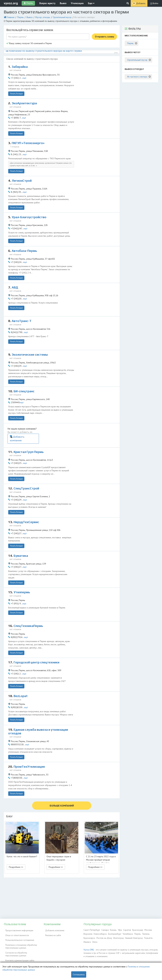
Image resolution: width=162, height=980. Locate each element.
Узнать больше (16, 90)
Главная (10, 17)
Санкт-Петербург (91, 930)
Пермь (19, 17)
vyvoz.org (11, 3)
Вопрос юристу (45, 3)
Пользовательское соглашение (18, 937)
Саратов (125, 930)
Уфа (118, 930)
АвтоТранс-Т (22, 308)
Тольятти (146, 937)
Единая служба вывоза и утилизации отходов (41, 696)
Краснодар (135, 930)
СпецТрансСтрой (27, 458)
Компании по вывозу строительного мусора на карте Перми (38, 49)
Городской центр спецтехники (38, 627)
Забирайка (20, 65)
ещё (23, 75)
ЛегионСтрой (22, 172)
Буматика (21, 526)
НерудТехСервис (27, 492)
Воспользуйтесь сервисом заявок (30, 29)
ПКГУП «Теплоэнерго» (29, 136)
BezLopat (21, 661)
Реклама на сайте (52, 933)
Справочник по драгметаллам (18, 961)
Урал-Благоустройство (30, 206)
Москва (145, 930)
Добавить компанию (103, 413)
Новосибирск (100, 933)
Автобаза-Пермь (25, 240)
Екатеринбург (113, 933)
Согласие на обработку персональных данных (15, 949)
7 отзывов (15, 139)
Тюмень (142, 933)
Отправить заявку (104, 35)
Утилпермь (22, 559)
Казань (111, 930)
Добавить (141, 3)
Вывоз (60, 3)
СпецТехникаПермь (29, 593)
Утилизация (72, 3)
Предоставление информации (18, 930)
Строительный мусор (58, 17)
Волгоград (117, 937)
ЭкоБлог (8, 957)
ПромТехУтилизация (30, 729)
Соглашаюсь (79, 974)
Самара (104, 930)
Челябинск (126, 933)
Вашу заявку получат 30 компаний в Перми (27, 42)
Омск (94, 941)
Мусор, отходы (39, 17)
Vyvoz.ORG (88, 948)
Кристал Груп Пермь (30, 424)
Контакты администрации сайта (18, 954)
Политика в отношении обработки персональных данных (20, 942)
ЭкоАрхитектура (25, 99)
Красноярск (89, 937)
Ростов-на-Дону (103, 937)
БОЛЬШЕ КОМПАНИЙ (62, 765)
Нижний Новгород (132, 937)
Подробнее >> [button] (16, 826)
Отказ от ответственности (16, 933)
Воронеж (88, 933)
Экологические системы (31, 341)
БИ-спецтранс (25, 376)
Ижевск (87, 941)
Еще (85, 3)
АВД (15, 274)
